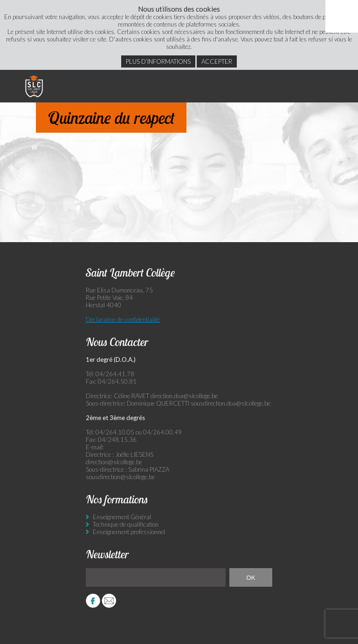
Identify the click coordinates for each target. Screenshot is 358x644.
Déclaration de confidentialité (123, 319)
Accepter (217, 61)
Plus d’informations (158, 61)
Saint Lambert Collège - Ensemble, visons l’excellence (34, 86)
